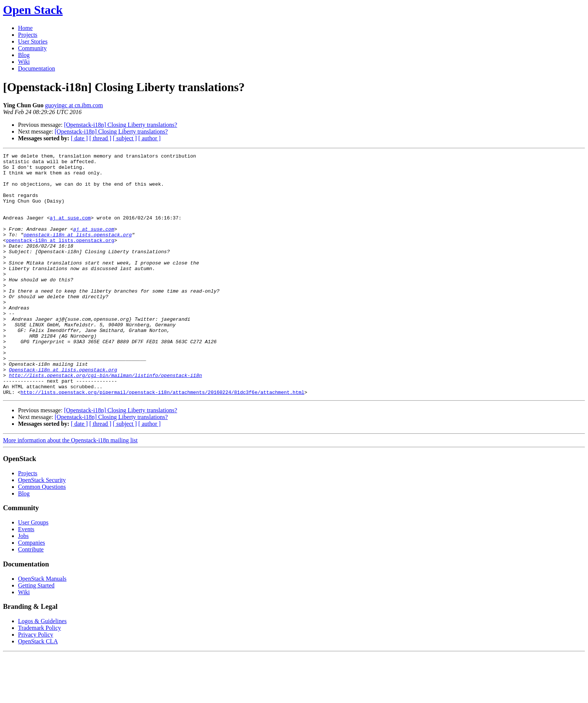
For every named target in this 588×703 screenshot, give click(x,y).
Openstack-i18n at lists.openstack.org (63, 413)
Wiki (24, 62)
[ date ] (79, 138)
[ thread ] (100, 138)
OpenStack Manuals (42, 627)
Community (32, 48)
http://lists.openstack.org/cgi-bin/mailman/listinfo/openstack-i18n (106, 420)
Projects (28, 35)
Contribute (31, 598)
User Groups (33, 571)
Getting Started (36, 634)
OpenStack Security (42, 528)
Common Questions (42, 535)
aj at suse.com (70, 231)
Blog (24, 55)
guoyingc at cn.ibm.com (74, 105)
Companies (31, 591)
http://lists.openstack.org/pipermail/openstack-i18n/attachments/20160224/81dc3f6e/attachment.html (163, 440)
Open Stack (33, 10)
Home (25, 28)
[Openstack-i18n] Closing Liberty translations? (121, 125)
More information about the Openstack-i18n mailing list (70, 489)
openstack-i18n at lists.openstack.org (78, 251)
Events (26, 578)
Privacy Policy (36, 683)
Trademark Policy (40, 676)
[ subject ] (125, 138)
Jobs (23, 584)
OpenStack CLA (38, 690)
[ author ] (150, 138)
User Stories (33, 41)
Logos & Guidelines (42, 669)
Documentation (37, 68)
